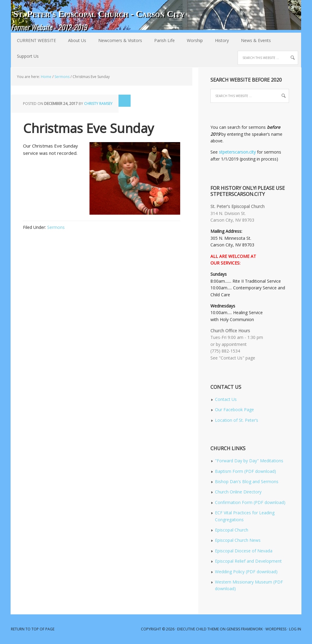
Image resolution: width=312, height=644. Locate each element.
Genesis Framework (245, 629)
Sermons (56, 227)
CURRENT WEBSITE (36, 40)
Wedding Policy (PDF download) (246, 572)
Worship (192, 40)
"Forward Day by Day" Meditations (249, 461)
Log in (295, 629)
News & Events (253, 40)
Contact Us (226, 399)
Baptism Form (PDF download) (245, 471)
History (219, 40)
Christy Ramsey (98, 104)
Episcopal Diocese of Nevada (244, 551)
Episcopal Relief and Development (248, 561)
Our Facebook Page (234, 410)
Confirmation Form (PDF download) (250, 502)
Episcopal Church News (238, 540)
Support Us (28, 56)
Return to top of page (33, 629)
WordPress (276, 629)
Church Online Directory (238, 492)
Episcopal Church (232, 530)
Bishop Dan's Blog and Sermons (247, 481)
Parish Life (161, 40)
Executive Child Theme (198, 629)
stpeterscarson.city (237, 152)
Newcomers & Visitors (117, 40)
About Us (74, 40)
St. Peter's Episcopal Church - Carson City (99, 14)
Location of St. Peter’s (237, 420)
